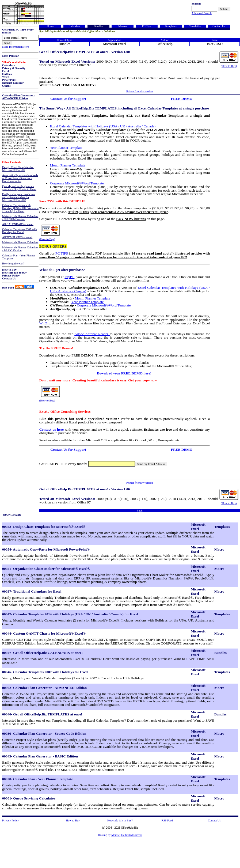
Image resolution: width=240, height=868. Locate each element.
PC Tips (147, 26)
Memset (116, 835)
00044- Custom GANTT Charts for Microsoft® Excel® (44, 633)
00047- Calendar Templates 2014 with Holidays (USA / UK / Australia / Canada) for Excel (70, 614)
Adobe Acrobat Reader (92, 334)
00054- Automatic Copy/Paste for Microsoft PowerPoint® (46, 549)
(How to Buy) (229, 66)
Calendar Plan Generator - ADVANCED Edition (18, 97)
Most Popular (10, 56)
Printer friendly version (140, 91)
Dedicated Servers (132, 835)
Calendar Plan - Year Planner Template (19, 257)
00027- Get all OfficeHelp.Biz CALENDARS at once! (42, 653)
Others (6, 86)
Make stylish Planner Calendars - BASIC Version (20, 249)
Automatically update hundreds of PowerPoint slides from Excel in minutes (20, 178)
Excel (5, 71)
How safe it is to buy (14, 273)
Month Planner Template (68, 165)
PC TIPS (62, 253)
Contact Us (9, 278)
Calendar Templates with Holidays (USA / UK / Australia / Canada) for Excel (20, 208)
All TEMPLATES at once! (17, 237)
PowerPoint (9, 80)
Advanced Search (202, 13)
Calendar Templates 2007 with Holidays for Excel (20, 231)
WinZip (45, 323)
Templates (171, 26)
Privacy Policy (11, 276)
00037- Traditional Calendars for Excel (32, 591)
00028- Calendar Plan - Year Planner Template (38, 779)
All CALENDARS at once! (18, 224)
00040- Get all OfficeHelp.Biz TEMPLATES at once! (42, 714)
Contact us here (52, 429)
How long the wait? (13, 264)
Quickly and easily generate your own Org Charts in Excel (19, 188)
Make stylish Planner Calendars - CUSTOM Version (20, 218)
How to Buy (9, 270)
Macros (123, 26)
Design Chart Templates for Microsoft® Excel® (18, 169)
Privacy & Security (14, 68)
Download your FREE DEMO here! (124, 373)
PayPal (69, 277)
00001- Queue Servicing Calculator (29, 798)
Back (140, 511)
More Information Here (16, 47)
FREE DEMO (182, 99)
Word (6, 77)
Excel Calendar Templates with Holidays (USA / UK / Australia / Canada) (103, 126)
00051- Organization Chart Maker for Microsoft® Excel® (46, 569)
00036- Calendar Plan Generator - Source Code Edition (44, 734)
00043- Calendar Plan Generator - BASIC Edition (40, 756)
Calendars (8, 65)
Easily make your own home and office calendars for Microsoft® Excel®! (18, 197)
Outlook (7, 74)
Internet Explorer (13, 83)
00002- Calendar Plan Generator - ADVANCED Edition (44, 688)
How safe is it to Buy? (120, 820)
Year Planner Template (66, 148)
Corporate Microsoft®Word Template (77, 183)
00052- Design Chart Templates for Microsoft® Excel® (44, 527)
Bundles (98, 26)
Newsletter (195, 26)
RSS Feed (8, 288)
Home (50, 26)
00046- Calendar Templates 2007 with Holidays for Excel (45, 672)
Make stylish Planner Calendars (20, 242)
